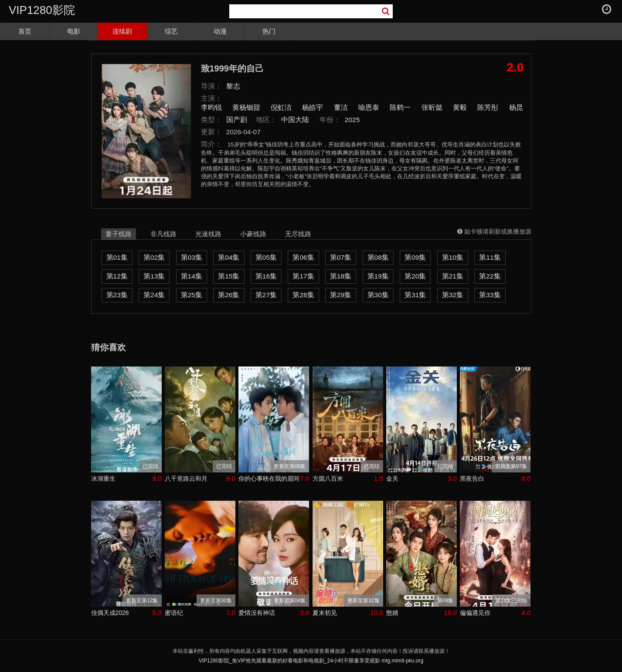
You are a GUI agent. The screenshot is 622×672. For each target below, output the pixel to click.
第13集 (154, 276)
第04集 (229, 257)
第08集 (378, 257)
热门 (269, 31)
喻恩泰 (369, 107)
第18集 (341, 276)
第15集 (229, 276)
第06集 (303, 257)
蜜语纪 (174, 613)
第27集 (266, 295)
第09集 (415, 257)
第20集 (415, 276)
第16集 (266, 276)
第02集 (154, 257)
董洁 (341, 107)
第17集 (303, 276)
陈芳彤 (488, 107)
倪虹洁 (281, 107)
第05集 (266, 257)
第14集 (192, 276)
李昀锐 (211, 107)
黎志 (233, 86)
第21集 (453, 276)
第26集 (229, 295)
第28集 (303, 295)
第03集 (192, 257)
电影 (74, 31)
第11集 (490, 257)
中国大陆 (295, 120)
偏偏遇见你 (475, 613)
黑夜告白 (472, 479)
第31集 (415, 295)
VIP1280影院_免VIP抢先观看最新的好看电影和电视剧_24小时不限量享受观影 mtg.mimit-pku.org (311, 661)
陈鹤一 (400, 107)
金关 (392, 479)
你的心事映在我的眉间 (269, 479)
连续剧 (122, 31)
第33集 (490, 295)
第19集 (378, 276)
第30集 (378, 295)
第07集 (341, 257)
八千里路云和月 (186, 479)
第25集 (192, 295)
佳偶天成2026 (110, 613)
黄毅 (460, 107)
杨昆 (516, 107)
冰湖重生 (103, 479)
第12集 (117, 276)
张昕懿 (432, 107)
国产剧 (237, 120)
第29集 (341, 295)
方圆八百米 (328, 479)
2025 (352, 120)
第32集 (453, 295)
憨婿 (392, 613)
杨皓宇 (313, 107)
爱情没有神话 (257, 613)
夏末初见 (325, 613)
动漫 (220, 31)
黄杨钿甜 (246, 107)
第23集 (117, 295)
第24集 (154, 295)
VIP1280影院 (42, 10)
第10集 (453, 257)
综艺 (171, 31)
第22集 (490, 276)
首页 (25, 31)
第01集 (117, 257)
